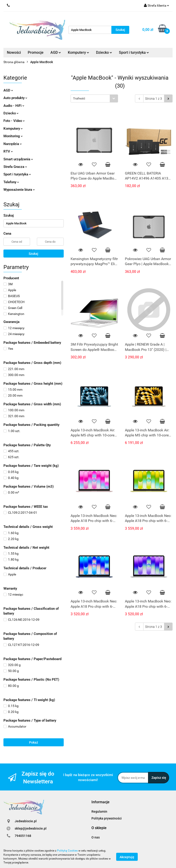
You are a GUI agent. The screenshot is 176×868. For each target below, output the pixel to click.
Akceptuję (127, 857)
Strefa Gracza (15, 167)
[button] (100, 802)
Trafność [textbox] (79, 98)
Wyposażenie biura (19, 190)
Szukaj (33, 254)
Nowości (14, 52)
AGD (56, 52)
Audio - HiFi (14, 106)
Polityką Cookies (67, 851)
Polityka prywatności (107, 818)
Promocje (36, 52)
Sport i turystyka (134, 52)
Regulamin (99, 812)
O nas (96, 837)
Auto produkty (15, 98)
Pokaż (34, 742)
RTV (8, 151)
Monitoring (13, 136)
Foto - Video (14, 121)
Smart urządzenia (18, 159)
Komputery (78, 52)
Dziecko (104, 52)
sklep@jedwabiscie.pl (31, 828)
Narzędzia (13, 144)
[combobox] (94, 98)
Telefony (11, 182)
